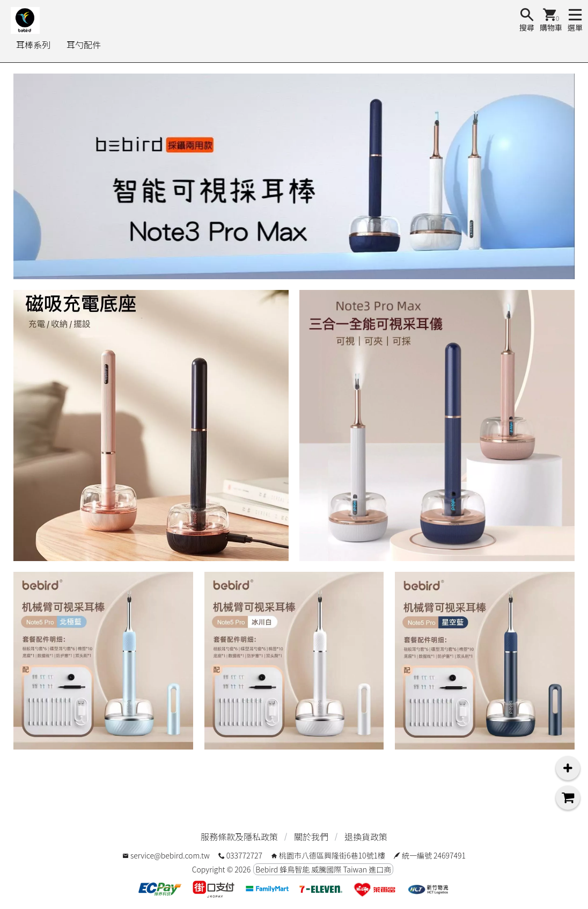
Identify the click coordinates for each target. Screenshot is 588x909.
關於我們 (311, 837)
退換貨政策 (366, 837)
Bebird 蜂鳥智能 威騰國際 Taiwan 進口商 (323, 869)
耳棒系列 (33, 45)
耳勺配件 (84, 45)
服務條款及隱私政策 (239, 837)
